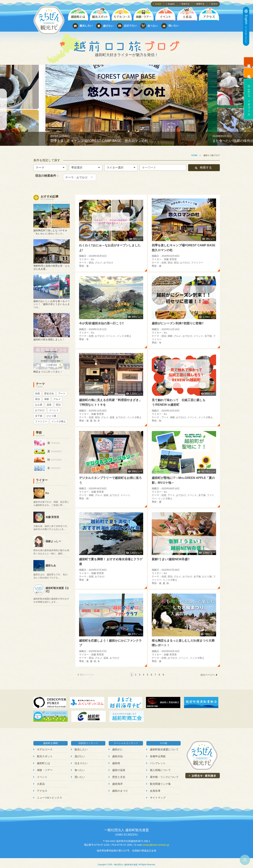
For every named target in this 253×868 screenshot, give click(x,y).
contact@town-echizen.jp (156, 845)
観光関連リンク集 (160, 784)
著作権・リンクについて (164, 777)
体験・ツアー (45, 770)
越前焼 (116, 763)
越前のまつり (120, 791)
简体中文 (186, 4)
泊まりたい (81, 763)
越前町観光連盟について (164, 749)
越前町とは (43, 763)
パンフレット (158, 763)
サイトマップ (158, 798)
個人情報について (160, 770)
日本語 (158, 4)
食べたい (80, 770)
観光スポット (45, 756)
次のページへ (208, 675)
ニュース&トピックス (49, 798)
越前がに (117, 749)
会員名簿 (155, 791)
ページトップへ (245, 860)
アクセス (42, 791)
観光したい (81, 749)
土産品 (41, 784)
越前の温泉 (119, 770)
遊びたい (80, 756)
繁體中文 (200, 4)
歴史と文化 (119, 777)
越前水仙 (117, 756)
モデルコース (45, 749)
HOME (194, 155)
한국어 (214, 4)
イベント (42, 777)
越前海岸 (117, 784)
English (171, 4)
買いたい (80, 777)
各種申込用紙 (158, 756)
